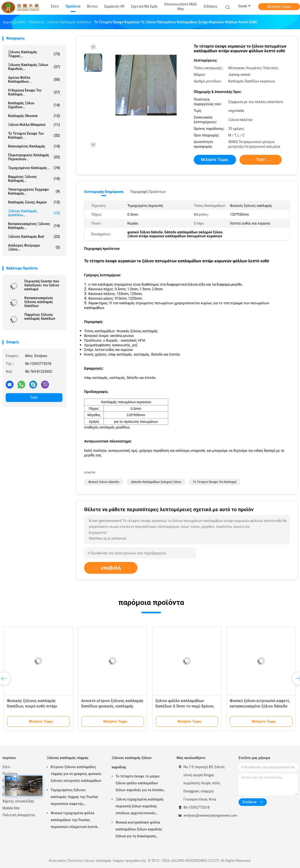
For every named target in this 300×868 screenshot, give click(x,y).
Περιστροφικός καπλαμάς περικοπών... (34, 157)
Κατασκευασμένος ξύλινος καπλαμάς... (34, 226)
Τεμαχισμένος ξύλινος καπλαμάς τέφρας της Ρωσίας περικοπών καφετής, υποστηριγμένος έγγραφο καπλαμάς (74, 798)
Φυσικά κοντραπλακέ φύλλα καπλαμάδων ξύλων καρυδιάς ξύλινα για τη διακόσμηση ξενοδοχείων (139, 830)
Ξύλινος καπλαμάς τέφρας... (34, 54)
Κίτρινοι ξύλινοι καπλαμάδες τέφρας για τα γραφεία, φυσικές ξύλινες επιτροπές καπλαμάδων (76, 774)
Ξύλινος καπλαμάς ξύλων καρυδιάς (132, 762)
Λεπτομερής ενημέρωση (104, 192)
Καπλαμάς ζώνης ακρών (34, 202)
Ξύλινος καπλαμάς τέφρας (68, 758)
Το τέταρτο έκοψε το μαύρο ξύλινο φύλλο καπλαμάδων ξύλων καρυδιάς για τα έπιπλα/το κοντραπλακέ (140, 784)
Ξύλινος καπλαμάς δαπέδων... (34, 213)
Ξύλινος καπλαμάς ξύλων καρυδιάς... (34, 67)
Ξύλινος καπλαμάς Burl (34, 237)
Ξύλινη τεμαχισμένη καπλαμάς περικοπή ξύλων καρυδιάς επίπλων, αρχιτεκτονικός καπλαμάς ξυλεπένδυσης (140, 807)
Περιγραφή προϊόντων (148, 192)
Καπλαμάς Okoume (34, 116)
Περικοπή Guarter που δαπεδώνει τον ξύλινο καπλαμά (42, 285)
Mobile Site (11, 808)
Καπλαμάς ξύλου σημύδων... (34, 105)
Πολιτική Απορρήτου (19, 815)
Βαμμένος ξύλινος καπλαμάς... (34, 179)
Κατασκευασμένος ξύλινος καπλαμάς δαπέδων (39, 302)
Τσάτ (34, 398)
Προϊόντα (10, 774)
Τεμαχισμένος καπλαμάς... (34, 168)
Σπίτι (7, 767)
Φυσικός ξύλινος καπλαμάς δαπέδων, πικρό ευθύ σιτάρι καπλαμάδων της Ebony (32, 706)
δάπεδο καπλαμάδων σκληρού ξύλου (156, 482)
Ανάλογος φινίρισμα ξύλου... (34, 247)
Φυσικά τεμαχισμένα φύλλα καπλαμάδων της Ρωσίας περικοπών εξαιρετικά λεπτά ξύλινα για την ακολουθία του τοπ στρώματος (74, 821)
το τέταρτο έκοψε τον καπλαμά (215, 482)
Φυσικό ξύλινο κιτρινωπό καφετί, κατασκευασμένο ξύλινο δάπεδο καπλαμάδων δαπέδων (260, 706)
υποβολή (111, 568)
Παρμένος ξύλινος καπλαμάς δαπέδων (40, 317)
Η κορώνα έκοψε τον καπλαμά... (34, 92)
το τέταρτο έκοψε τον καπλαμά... (34, 135)
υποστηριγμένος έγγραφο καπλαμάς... (34, 191)
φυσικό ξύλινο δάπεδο (104, 482)
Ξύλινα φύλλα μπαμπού (34, 125)
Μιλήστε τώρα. (279, 7)
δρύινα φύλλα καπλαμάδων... (34, 80)
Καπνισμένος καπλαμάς (34, 146)
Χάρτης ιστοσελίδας (18, 801)
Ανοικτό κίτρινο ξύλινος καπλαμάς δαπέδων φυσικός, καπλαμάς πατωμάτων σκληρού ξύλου (112, 706)
